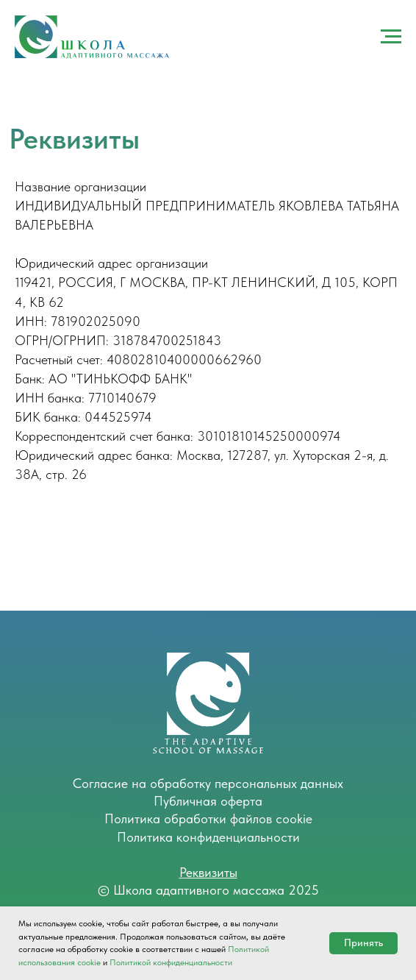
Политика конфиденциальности (208, 837)
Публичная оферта (208, 801)
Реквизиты (208, 872)
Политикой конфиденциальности (171, 962)
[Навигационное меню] (391, 37)
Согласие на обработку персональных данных (208, 783)
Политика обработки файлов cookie (208, 819)
